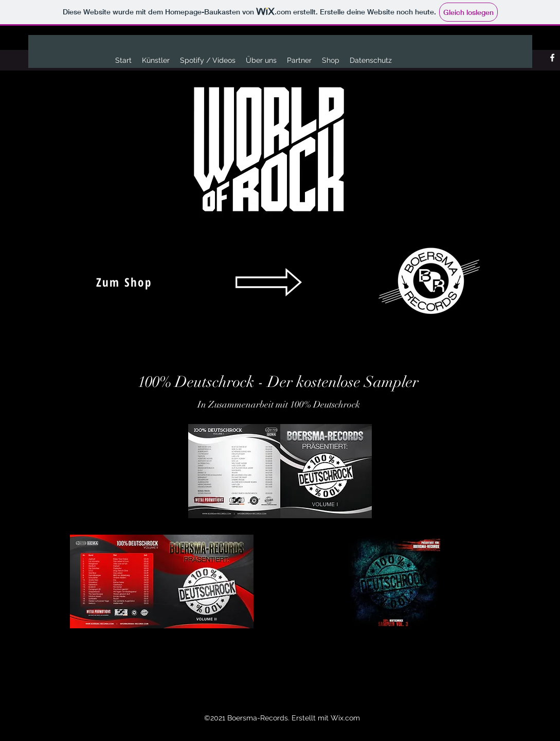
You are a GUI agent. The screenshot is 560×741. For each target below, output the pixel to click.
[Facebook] (552, 58)
